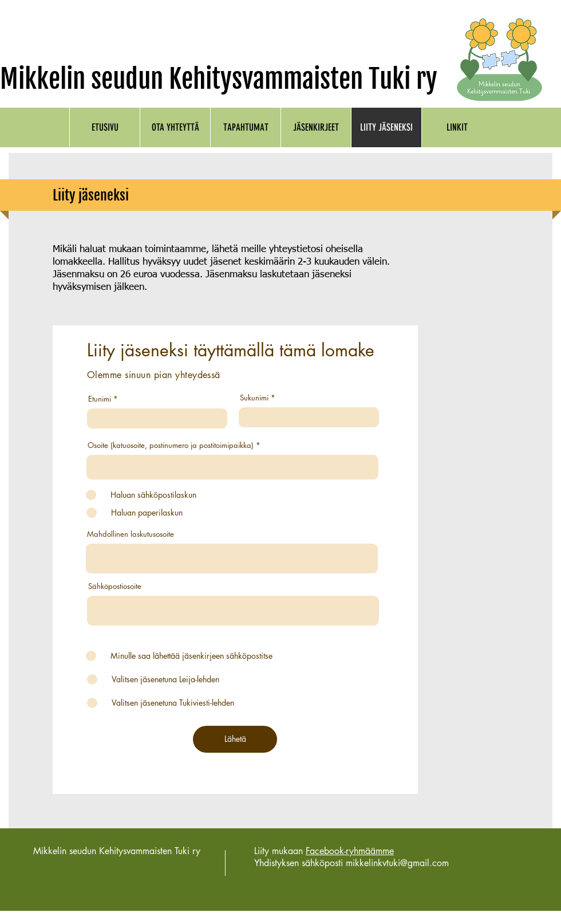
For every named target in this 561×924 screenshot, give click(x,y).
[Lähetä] (235, 739)
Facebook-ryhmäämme (350, 851)
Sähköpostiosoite (115, 586)
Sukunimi (254, 398)
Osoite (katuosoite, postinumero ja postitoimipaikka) (171, 445)
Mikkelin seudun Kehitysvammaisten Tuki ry (219, 79)
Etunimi (100, 399)
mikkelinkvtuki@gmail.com (397, 863)
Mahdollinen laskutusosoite (131, 534)
